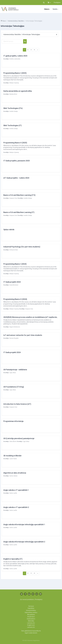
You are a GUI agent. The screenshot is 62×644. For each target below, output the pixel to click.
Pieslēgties (57, 3)
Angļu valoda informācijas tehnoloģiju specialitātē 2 (24, 542)
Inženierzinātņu (31, 610)
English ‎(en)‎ (31, 625)
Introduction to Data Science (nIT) (17, 404)
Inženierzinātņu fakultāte (16, 21)
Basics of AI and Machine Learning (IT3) (19, 195)
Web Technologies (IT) (13, 125)
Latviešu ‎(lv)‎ (31, 623)
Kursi (4, 21)
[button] (44, 3)
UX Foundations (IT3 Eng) (14, 387)
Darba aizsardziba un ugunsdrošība (18, 91)
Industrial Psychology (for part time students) (22, 247)
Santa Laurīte (13, 493)
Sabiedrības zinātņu (31, 612)
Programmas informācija (13, 421)
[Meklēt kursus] (13, 41)
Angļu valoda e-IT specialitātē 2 (16, 507)
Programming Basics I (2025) (15, 73)
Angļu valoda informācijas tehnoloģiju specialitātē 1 (24, 524)
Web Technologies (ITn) (13, 108)
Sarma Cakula (13, 476)
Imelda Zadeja (14, 111)
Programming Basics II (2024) (15, 299)
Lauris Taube (13, 459)
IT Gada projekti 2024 (12, 282)
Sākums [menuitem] (47, 9)
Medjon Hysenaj (14, 83)
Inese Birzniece (14, 285)
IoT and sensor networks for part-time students (23, 335)
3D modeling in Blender (13, 456)
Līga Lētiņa (13, 373)
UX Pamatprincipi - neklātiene (15, 370)
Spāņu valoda (9, 229)
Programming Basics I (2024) (15, 264)
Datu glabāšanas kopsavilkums (31, 631)
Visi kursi (31, 606)
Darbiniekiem (31, 619)
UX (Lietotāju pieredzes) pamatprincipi (19, 438)
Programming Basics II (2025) (15, 143)
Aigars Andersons (15, 327)
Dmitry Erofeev (14, 250)
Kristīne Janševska (15, 59)
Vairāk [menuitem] (55, 9)
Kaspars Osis (13, 198)
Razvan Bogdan (14, 338)
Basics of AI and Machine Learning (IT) (19, 212)
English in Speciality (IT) (13, 559)
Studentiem (31, 617)
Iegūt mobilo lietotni (31, 633)
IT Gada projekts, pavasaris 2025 (17, 161)
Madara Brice (13, 94)
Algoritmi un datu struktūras (15, 473)
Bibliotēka (31, 621)
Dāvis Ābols (13, 441)
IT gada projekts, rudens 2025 (15, 56)
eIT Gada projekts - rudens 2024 (16, 178)
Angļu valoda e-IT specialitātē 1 (16, 490)
